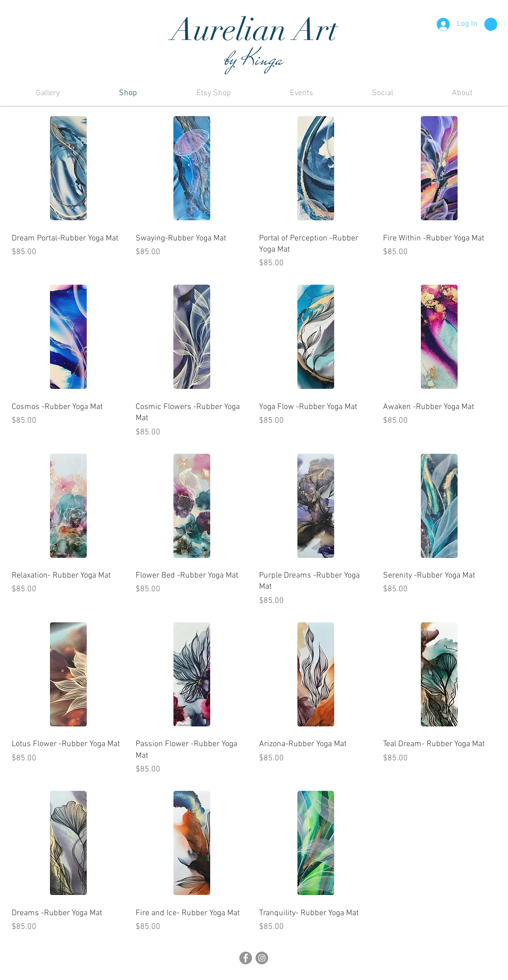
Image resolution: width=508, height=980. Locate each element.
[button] (491, 24)
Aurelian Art (254, 30)
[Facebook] (246, 958)
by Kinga (254, 59)
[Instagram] (262, 958)
